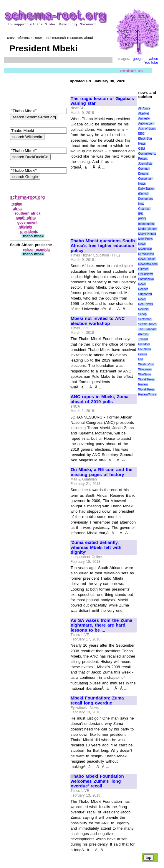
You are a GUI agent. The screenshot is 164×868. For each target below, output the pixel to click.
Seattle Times (147, 324)
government (28, 223)
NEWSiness (146, 254)
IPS (140, 214)
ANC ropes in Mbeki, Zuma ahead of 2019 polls (100, 399)
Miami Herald (147, 234)
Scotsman (145, 319)
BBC (141, 134)
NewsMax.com (148, 264)
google (138, 59)
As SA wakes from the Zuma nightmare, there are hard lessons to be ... (101, 625)
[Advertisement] (103, 201)
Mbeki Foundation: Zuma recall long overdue (97, 701)
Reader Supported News (145, 294)
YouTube (151, 63)
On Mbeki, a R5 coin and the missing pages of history (102, 472)
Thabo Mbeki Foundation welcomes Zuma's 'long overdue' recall (97, 781)
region (17, 204)
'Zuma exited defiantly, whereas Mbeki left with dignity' (96, 547)
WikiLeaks (145, 369)
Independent (146, 224)
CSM (141, 149)
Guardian (144, 209)
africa (18, 209)
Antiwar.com (146, 124)
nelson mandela (37, 250)
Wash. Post (146, 364)
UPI (141, 359)
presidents (29, 232)
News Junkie (147, 259)
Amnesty (144, 118)
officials (25, 227)
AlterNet (143, 113)
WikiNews (145, 374)
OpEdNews (146, 274)
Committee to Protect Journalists (147, 159)
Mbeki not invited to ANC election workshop (98, 321)
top (149, 858)
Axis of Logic (147, 129)
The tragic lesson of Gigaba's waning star (102, 101)
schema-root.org (27, 197)
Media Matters (148, 229)
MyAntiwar (145, 249)
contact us (131, 71)
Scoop (142, 314)
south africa (26, 218)
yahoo (153, 59)
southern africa (27, 213)
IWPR (142, 219)
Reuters (143, 309)
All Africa (144, 108)
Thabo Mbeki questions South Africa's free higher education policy (103, 246)
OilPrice (143, 269)
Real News (145, 304)
